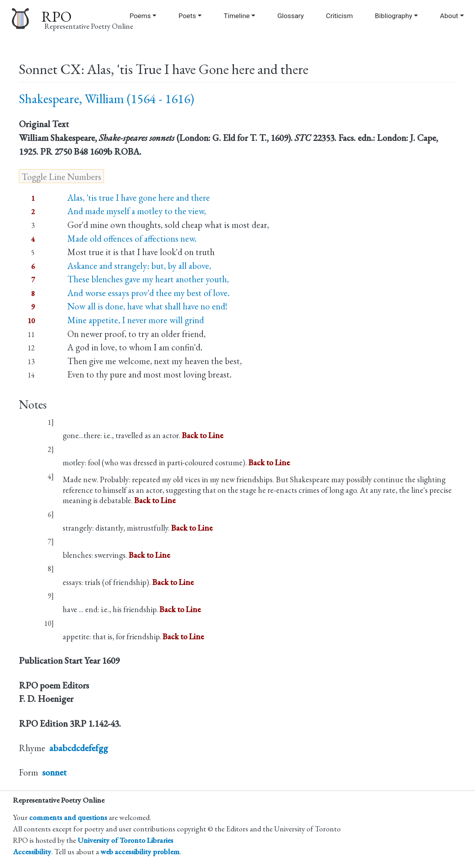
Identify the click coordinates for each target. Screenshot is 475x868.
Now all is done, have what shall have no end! (147, 306)
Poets (187, 16)
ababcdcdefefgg (79, 748)
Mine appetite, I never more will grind (136, 320)
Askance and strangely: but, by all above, (139, 266)
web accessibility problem (140, 852)
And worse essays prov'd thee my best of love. (148, 293)
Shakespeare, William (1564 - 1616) (107, 99)
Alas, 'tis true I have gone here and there (139, 198)
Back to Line (203, 435)
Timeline (237, 16)
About (449, 16)
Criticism (339, 16)
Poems (140, 16)
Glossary (290, 16)
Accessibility (32, 852)
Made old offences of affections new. (132, 239)
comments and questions (68, 817)
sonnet (54, 772)
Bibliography (394, 16)
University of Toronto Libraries (125, 840)
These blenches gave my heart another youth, (148, 279)
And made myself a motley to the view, (137, 211)
